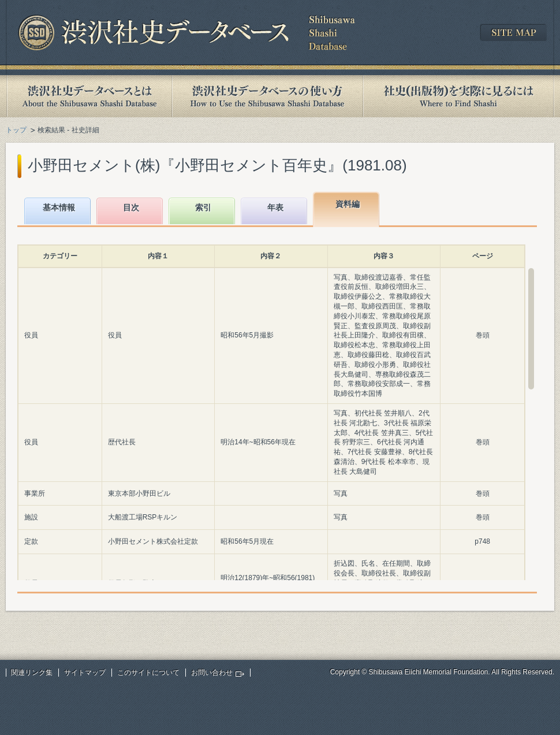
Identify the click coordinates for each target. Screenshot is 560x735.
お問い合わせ (212, 673)
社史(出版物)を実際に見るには (458, 96)
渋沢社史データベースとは (89, 96)
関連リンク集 (32, 673)
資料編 (348, 204)
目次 (131, 207)
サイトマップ (85, 673)
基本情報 (59, 207)
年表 (275, 207)
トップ (16, 130)
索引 (203, 207)
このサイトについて (148, 673)
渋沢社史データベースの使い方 (267, 96)
